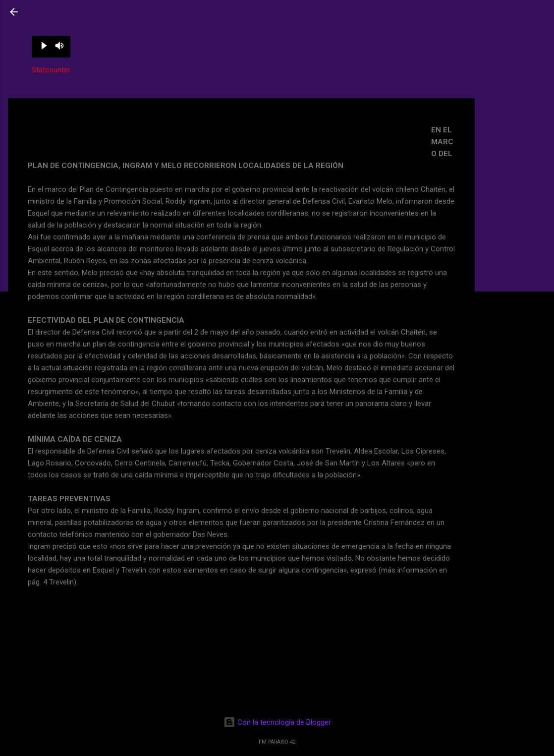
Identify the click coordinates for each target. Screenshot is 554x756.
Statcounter (51, 70)
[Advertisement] (514, 135)
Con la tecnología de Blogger (277, 722)
